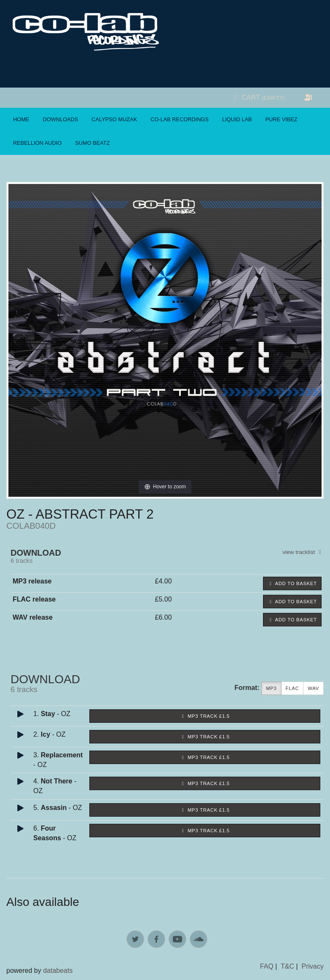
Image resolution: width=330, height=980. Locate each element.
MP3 (271, 688)
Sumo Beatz (92, 143)
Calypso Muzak (114, 119)
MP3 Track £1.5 (205, 716)
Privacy (313, 966)
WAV (313, 688)
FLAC (292, 688)
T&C (287, 966)
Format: (247, 688)
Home (21, 119)
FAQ (267, 966)
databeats (58, 971)
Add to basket (292, 583)
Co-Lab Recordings (180, 119)
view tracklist (303, 552)
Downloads (60, 119)
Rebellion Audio (37, 143)
